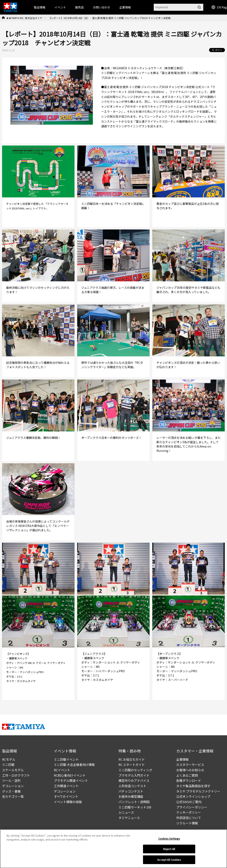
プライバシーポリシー (192, 807)
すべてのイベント (66, 796)
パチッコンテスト (131, 791)
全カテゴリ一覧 (13, 796)
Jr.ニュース (126, 812)
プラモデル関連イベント (71, 780)
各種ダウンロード (189, 780)
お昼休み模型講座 (131, 796)
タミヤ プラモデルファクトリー (198, 791)
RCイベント (62, 770)
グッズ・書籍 (11, 791)
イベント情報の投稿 (68, 802)
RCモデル (9, 759)
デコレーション (13, 786)
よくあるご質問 (187, 775)
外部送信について (189, 818)
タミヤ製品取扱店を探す (193, 786)
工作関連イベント (66, 786)
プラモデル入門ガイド (134, 775)
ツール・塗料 (11, 780)
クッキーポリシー (189, 812)
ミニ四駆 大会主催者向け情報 (74, 765)
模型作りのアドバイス (134, 780)
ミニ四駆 (8, 765)
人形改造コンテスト (132, 786)
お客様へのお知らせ (190, 770)
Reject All (169, 852)
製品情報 (40, 7)
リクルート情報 (187, 823)
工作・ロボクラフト (16, 775)
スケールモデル (13, 770)
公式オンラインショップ (193, 796)
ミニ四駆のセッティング (135, 770)
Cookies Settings (169, 841)
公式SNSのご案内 (189, 802)
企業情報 (182, 759)
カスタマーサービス (190, 765)
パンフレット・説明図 (134, 802)
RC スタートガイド (132, 765)
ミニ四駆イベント (66, 759)
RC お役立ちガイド (132, 759)
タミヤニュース (129, 818)
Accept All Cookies (169, 862)
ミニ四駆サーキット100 (135, 807)
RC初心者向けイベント (70, 775)
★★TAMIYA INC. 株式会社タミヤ (24, 18)
